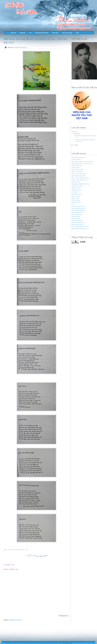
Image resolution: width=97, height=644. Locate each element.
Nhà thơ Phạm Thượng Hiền (78, 176)
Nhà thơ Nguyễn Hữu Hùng (78, 210)
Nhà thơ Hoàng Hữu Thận (78, 223)
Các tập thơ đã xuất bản (42, 33)
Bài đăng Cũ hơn (63, 616)
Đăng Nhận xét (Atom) (15, 620)
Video (77, 33)
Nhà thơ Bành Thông (77, 166)
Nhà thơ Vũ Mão (76, 168)
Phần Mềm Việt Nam (77, 194)
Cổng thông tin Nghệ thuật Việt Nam (80, 184)
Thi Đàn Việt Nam (76, 160)
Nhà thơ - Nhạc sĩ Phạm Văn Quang (80, 178)
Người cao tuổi (75, 198)
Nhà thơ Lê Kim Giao (77, 214)
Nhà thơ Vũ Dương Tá (77, 172)
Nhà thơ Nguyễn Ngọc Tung (78, 208)
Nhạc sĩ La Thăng (76, 196)
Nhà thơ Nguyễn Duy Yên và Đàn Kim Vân (82, 164)
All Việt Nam (75, 192)
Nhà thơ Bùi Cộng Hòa (77, 221)
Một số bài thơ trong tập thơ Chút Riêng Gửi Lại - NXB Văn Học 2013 (35, 41)
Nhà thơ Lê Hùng (76, 182)
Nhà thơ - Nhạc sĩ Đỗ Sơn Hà (79, 174)
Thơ (30, 33)
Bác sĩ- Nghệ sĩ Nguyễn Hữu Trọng (80, 227)
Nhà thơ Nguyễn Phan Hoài (78, 206)
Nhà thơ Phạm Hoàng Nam (78, 158)
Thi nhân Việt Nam (76, 202)
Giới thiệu (23, 33)
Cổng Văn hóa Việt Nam (77, 186)
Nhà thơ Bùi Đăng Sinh (77, 212)
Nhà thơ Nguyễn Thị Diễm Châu (79, 229)
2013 (74, 145)
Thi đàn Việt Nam (69, 643)
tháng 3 (76, 134)
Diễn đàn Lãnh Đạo (76, 190)
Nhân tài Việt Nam (76, 188)
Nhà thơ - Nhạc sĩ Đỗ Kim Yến (79, 180)
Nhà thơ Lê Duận (76, 216)
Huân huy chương (67, 33)
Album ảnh (55, 33)
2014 (74, 132)
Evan (73, 204)
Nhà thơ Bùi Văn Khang (77, 225)
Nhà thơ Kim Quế (76, 218)
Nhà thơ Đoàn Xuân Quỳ (77, 170)
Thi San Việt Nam (76, 200)
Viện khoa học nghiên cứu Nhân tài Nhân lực (82, 162)
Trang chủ (13, 33)
